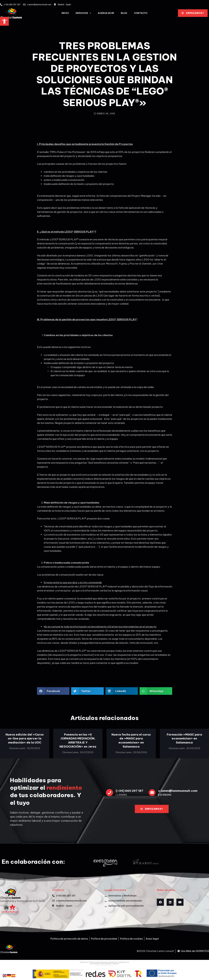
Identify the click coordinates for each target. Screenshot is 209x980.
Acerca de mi (106, 13)
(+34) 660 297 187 (130, 791)
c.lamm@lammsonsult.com (178, 791)
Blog (124, 13)
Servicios (83, 13)
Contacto (141, 13)
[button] (4, 21)
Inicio (65, 13)
